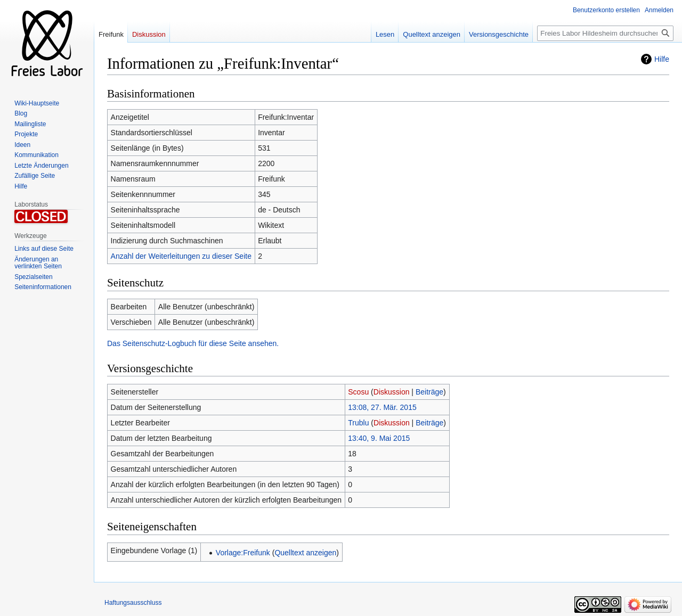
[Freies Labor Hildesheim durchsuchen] (605, 33)
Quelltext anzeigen (305, 553)
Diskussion (392, 392)
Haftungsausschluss (133, 603)
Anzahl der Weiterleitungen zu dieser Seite (181, 256)
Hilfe (662, 59)
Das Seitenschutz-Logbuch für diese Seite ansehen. (193, 343)
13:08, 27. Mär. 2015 (382, 407)
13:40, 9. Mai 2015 (379, 438)
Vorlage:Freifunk (243, 553)
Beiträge (429, 392)
